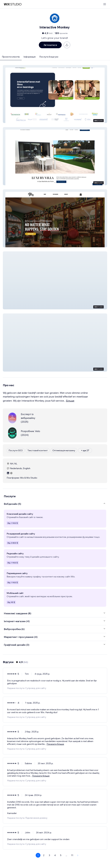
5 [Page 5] (61, 855)
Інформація (30, 57)
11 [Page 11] (72, 855)
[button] (55, 94)
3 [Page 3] (49, 855)
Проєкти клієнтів (11, 57)
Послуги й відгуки (49, 57)
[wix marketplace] (13, 4)
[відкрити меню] (105, 4)
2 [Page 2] (44, 855)
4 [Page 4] (55, 855)
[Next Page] (78, 855)
